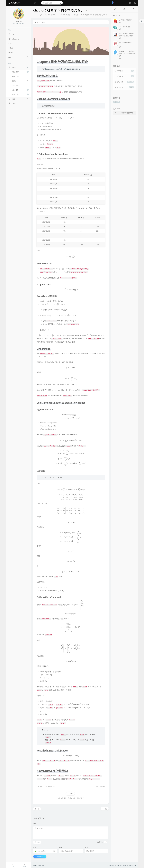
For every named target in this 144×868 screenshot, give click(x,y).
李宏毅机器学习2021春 (100, 15)
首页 (38, 22)
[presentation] (56, 118)
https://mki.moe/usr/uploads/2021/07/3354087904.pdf (64, 69)
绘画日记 (21, 94)
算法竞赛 (21, 72)
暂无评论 (77, 15)
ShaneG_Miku (40, 15)
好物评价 (21, 90)
